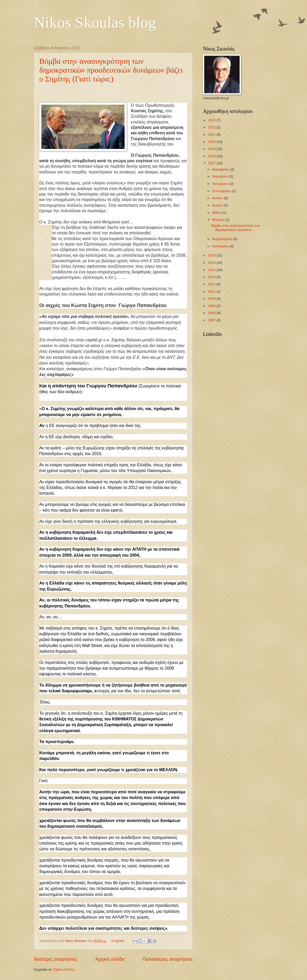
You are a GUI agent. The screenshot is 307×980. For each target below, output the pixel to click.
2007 (212, 320)
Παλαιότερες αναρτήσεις (168, 959)
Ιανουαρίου (221, 246)
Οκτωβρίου (221, 184)
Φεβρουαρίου (222, 239)
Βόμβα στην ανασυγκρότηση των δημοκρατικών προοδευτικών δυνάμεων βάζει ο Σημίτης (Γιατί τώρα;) (111, 70)
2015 (212, 263)
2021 (212, 134)
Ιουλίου (218, 198)
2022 (212, 127)
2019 (212, 149)
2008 (212, 313)
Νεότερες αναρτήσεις (56, 959)
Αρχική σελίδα (110, 959)
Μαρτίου (219, 220)
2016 (212, 255)
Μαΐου (217, 213)
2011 (212, 291)
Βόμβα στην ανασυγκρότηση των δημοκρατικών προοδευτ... (236, 228)
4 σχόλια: (118, 941)
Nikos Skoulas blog (95, 22)
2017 (212, 163)
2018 (212, 156)
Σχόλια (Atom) (64, 969)
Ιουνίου (218, 205)
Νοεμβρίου (220, 176)
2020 (212, 142)
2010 (212, 299)
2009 (212, 306)
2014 (212, 270)
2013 (212, 277)
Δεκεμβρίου (221, 169)
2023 (212, 120)
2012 (212, 284)
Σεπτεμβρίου (222, 191)
